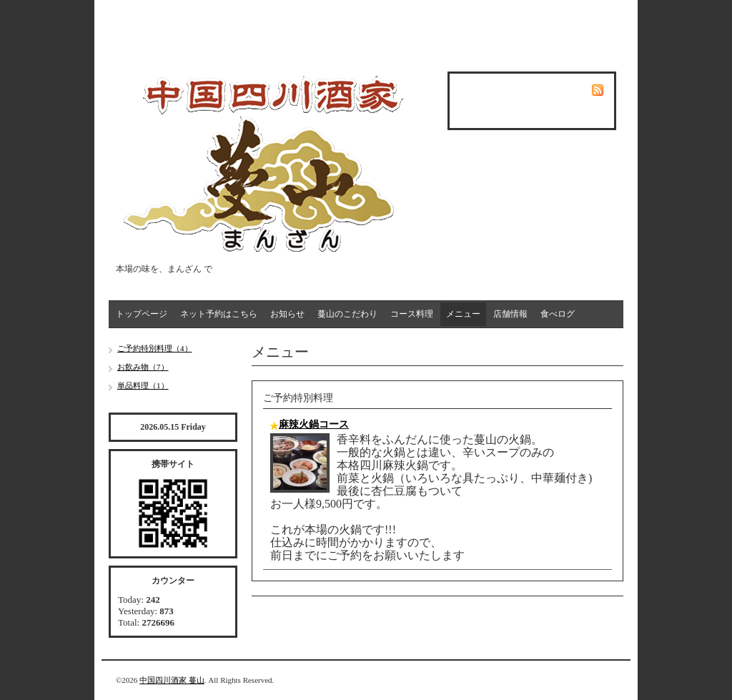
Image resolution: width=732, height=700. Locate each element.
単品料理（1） (143, 385)
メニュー (463, 314)
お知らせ (287, 314)
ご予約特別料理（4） (155, 348)
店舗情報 (510, 314)
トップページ (142, 314)
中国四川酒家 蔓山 (172, 680)
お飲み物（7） (143, 367)
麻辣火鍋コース (314, 424)
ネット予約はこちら (219, 314)
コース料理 (412, 314)
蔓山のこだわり (347, 314)
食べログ (558, 314)
